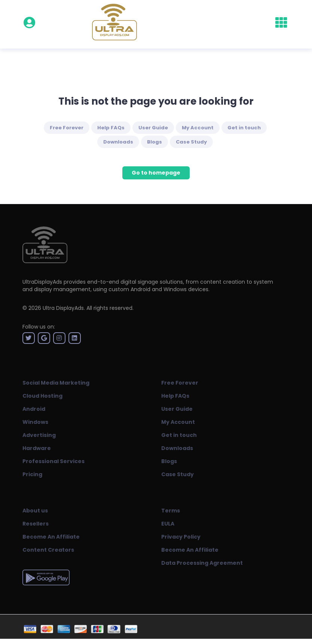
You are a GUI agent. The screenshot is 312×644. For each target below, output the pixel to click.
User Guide (153, 128)
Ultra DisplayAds (63, 308)
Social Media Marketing (56, 383)
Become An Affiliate (51, 537)
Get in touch (244, 128)
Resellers (36, 524)
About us (35, 511)
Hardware (37, 448)
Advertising (39, 435)
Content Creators (48, 550)
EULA (168, 524)
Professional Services (53, 461)
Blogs (155, 142)
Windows (35, 422)
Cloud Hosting (42, 396)
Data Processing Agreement (202, 563)
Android (34, 409)
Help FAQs (111, 128)
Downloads (118, 142)
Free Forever (67, 128)
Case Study (191, 142)
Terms (171, 511)
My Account (198, 128)
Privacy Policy (181, 537)
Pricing (32, 474)
